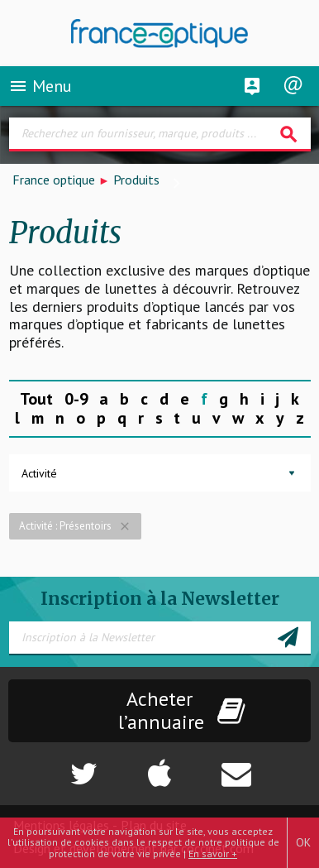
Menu (40, 86)
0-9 (76, 399)
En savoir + (213, 854)
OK (303, 842)
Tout (36, 399)
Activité (39, 473)
